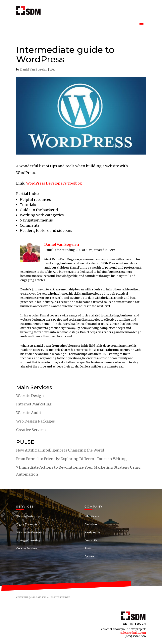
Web (53, 70)
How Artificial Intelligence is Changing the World (60, 450)
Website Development (29, 532)
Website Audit (29, 413)
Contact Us (91, 540)
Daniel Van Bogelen (34, 70)
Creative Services (31, 430)
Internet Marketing (34, 404)
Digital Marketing (27, 524)
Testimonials (93, 532)
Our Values (91, 524)
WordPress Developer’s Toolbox (54, 183)
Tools (88, 548)
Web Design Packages (35, 421)
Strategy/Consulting (28, 540)
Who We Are (92, 516)
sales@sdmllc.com (133, 633)
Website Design (30, 396)
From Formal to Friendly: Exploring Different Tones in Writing (71, 459)
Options (89, 556)
